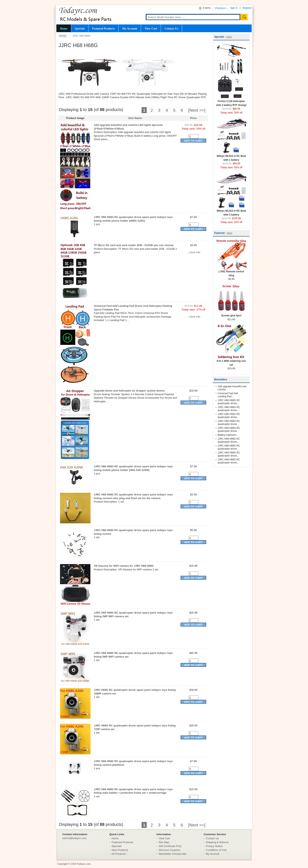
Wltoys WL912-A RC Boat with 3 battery (231, 211)
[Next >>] (197, 110)
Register (247, 8)
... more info (193, 252)
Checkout (220, 8)
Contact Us (171, 29)
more (229, 37)
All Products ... (120, 854)
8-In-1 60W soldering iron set (231, 362)
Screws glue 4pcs (231, 314)
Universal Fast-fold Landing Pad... (228, 395)
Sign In (234, 8)
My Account (130, 29)
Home (64, 29)
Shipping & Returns (217, 842)
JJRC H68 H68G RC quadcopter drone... (229, 402)
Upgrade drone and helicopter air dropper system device (129, 391)
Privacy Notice (214, 846)
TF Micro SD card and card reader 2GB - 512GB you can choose (134, 245)
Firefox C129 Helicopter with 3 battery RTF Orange (231, 102)
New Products (120, 850)
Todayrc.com (84, 864)
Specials (80, 29)
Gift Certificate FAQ (170, 846)
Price (193, 118)
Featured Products (103, 29)
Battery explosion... (228, 435)
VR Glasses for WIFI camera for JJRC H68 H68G (124, 566)
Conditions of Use (216, 850)
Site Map (164, 842)
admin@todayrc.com (74, 838)
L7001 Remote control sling (231, 272)
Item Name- (135, 118)
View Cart (151, 29)
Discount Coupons (169, 850)
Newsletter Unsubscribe (173, 854)
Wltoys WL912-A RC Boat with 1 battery (231, 157)
